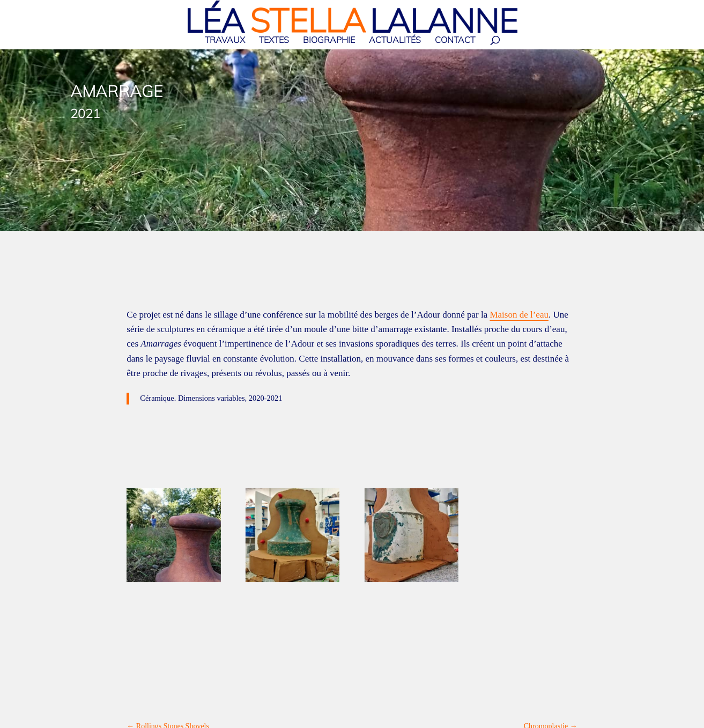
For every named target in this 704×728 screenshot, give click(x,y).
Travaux (225, 41)
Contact (455, 41)
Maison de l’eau (519, 315)
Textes (274, 41)
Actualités (395, 41)
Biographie (329, 41)
